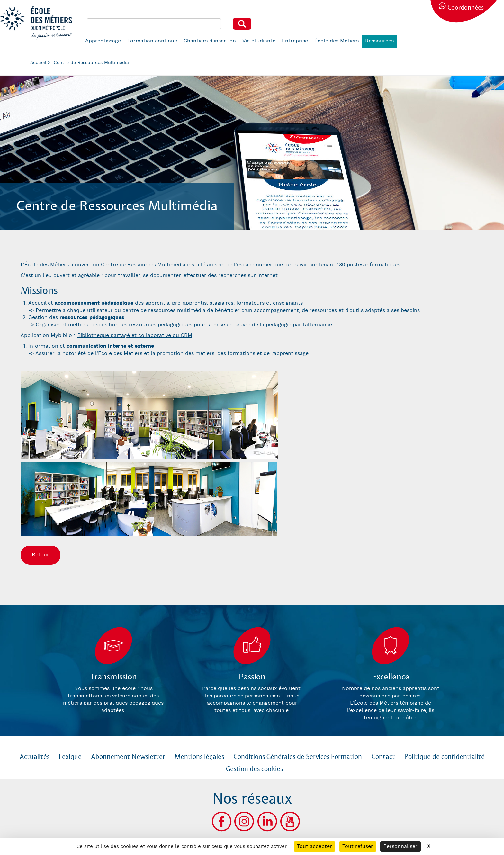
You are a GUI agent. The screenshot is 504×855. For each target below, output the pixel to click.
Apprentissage (103, 41)
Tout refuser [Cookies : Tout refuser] (358, 846)
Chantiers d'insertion (210, 41)
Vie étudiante (259, 41)
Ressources (379, 41)
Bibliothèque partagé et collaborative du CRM (135, 336)
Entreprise (295, 41)
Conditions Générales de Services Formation (298, 757)
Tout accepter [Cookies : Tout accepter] (315, 846)
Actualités (35, 757)
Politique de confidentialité (445, 757)
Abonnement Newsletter (128, 757)
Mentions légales (199, 757)
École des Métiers (337, 41)
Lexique (70, 757)
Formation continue (152, 41)
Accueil (38, 63)
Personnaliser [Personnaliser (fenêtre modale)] (401, 846)
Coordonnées (466, 8)
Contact (383, 757)
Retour (40, 555)
